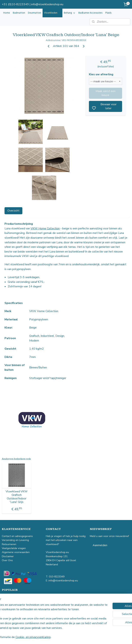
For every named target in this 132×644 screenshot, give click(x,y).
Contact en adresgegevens (17, 536)
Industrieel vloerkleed (14, 601)
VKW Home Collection (45, 229)
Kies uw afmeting (101, 75)
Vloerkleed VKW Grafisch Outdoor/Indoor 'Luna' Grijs (17, 497)
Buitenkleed (9, 613)
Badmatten (19, 13)
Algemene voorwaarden (16, 552)
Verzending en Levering (15, 540)
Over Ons (7, 560)
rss (86, 637)
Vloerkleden (52, 13)
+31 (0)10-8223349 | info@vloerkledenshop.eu (33, 4)
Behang (70, 13)
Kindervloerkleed (11, 617)
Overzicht (13, 211)
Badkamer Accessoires (90, 13)
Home (7, 13)
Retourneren (9, 544)
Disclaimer (8, 556)
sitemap (79, 637)
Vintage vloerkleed (13, 597)
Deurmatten (35, 13)
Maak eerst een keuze (105, 93)
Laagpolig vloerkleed (14, 605)
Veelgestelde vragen (14, 548)
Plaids (108, 13)
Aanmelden (100, 545)
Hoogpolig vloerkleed (14, 609)
